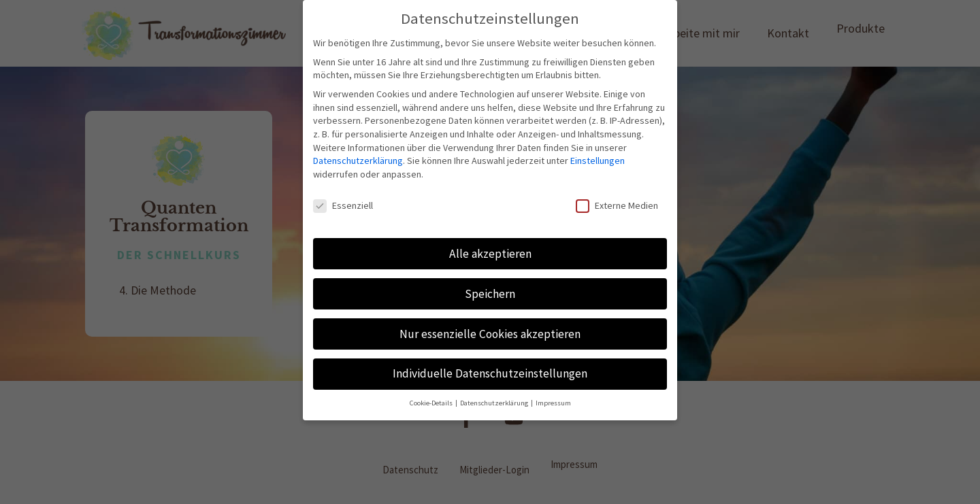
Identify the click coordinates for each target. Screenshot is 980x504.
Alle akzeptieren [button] (490, 254)
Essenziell (343, 206)
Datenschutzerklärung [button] (495, 403)
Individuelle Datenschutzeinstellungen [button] (490, 373)
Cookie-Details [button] (432, 403)
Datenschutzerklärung (358, 161)
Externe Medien (617, 206)
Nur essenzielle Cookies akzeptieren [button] (490, 334)
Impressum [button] (553, 403)
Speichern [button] (490, 294)
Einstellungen (598, 161)
